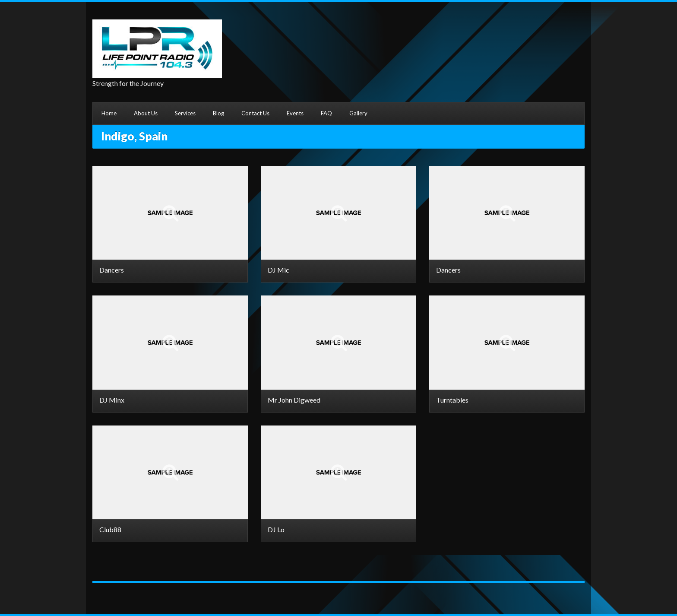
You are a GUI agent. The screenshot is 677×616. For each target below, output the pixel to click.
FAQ (326, 113)
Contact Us (255, 113)
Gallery (358, 113)
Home (109, 113)
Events (295, 113)
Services (185, 113)
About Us (146, 113)
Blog (218, 113)
